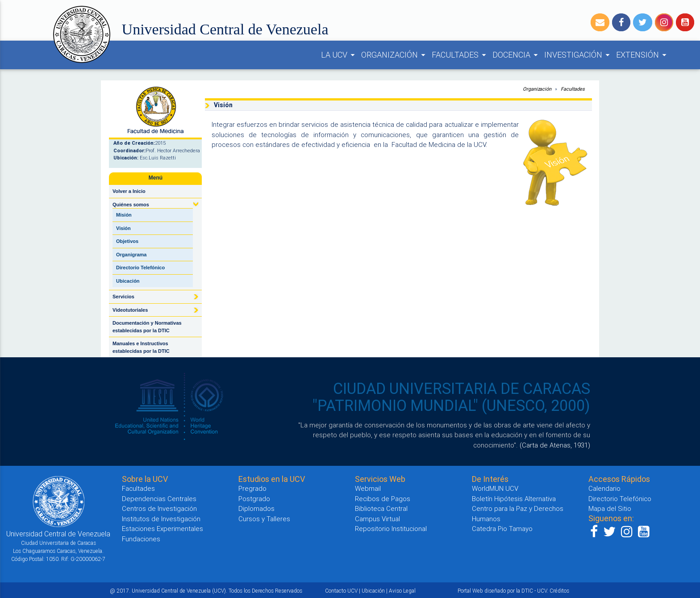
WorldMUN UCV (495, 488)
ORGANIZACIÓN (395, 55)
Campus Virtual (377, 519)
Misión (124, 215)
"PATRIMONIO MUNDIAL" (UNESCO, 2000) (451, 406)
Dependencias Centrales (159, 499)
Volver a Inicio (129, 191)
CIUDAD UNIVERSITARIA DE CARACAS (462, 389)
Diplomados (256, 508)
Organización (537, 89)
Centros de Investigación (159, 508)
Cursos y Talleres (264, 519)
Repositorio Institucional (391, 529)
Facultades (573, 89)
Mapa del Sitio (610, 508)
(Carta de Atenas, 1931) (555, 445)
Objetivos (127, 241)
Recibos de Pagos (383, 499)
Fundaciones (141, 539)
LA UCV (339, 55)
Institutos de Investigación (161, 519)
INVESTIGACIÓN (578, 55)
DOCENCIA (517, 55)
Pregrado (252, 488)
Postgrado (254, 499)
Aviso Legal (402, 591)
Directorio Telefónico (140, 268)
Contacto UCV (341, 591)
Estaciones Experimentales (162, 529)
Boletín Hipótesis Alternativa (514, 499)
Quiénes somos (131, 205)
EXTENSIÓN (643, 55)
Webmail (368, 488)
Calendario (604, 488)
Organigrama (131, 255)
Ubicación (128, 281)
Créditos (559, 591)
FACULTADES (460, 55)
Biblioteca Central (381, 508)
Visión (123, 228)
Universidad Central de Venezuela (225, 29)
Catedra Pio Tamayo (502, 529)
